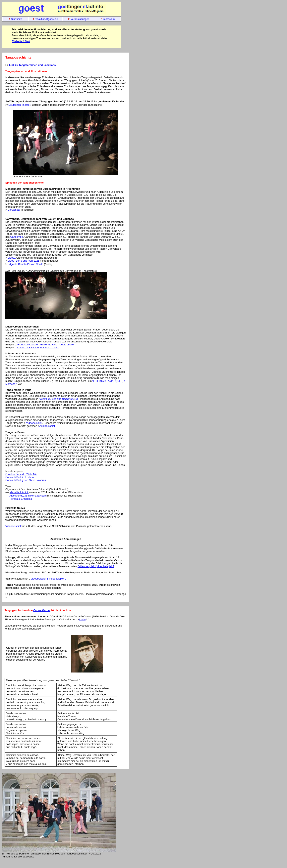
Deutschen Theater (19, 105)
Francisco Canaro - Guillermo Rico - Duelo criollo (45, 345)
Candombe (17, 237)
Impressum (109, 19)
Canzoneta (14, 210)
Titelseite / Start (21, 41)
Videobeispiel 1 (87, 566)
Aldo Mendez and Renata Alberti (28, 496)
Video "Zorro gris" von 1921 (23, 261)
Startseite (16, 19)
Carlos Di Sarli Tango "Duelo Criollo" (38, 347)
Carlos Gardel (42, 610)
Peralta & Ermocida (21, 499)
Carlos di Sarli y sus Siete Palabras (26, 480)
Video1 (12, 258)
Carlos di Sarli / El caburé (20, 477)
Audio (82, 619)
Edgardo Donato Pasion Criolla (25, 264)
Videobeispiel (34, 423)
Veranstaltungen (80, 19)
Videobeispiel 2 (105, 566)
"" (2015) (58, 399)
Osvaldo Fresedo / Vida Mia (21, 474)
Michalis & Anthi (19, 492)
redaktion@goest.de (46, 19)
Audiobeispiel (47, 426)
